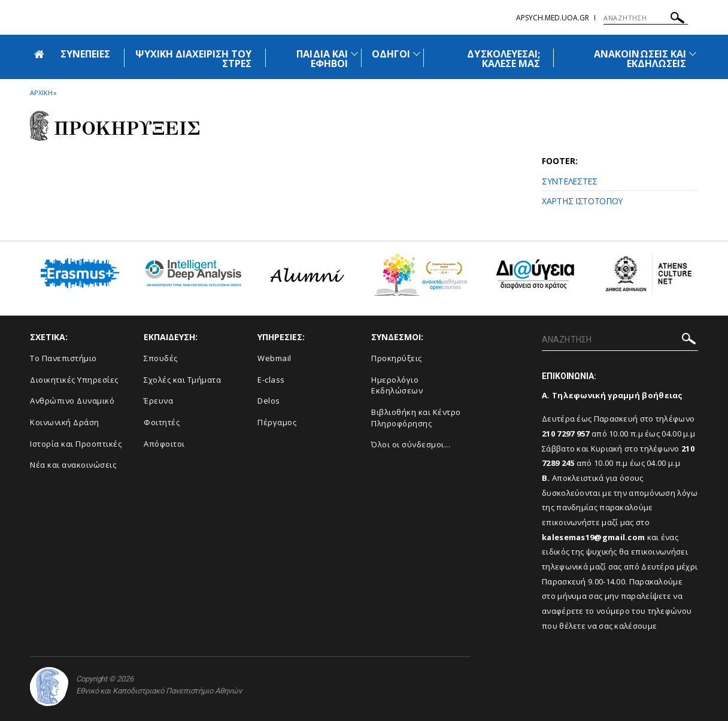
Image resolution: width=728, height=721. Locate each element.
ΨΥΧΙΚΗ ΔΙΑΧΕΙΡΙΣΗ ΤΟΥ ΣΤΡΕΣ (193, 59)
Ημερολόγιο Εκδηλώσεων (397, 385)
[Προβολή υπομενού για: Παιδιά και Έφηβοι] (354, 54)
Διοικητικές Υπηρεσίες (74, 380)
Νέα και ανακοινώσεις (73, 465)
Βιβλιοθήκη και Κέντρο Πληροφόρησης (416, 418)
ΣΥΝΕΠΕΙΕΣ (85, 54)
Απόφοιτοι (164, 444)
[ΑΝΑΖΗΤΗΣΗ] (646, 18)
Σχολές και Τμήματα (182, 380)
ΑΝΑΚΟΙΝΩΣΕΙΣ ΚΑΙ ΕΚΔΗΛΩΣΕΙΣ (640, 59)
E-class (271, 380)
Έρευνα (158, 401)
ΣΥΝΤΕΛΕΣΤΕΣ (570, 181)
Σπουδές (161, 358)
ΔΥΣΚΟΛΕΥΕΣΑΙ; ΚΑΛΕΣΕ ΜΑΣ (503, 59)
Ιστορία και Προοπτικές (76, 444)
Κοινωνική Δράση (65, 422)
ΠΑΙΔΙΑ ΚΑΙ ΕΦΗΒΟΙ (322, 59)
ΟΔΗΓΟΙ (391, 54)
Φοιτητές (162, 422)
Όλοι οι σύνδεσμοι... (411, 444)
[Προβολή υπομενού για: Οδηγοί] (417, 54)
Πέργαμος (277, 422)
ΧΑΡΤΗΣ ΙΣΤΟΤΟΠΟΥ (582, 201)
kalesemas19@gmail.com (593, 537)
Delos (269, 401)
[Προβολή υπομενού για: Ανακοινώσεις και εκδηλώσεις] (693, 54)
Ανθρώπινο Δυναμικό (72, 401)
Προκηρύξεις (397, 358)
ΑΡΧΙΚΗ (41, 93)
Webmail (274, 358)
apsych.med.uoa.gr (553, 18)
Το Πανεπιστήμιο (63, 358)
